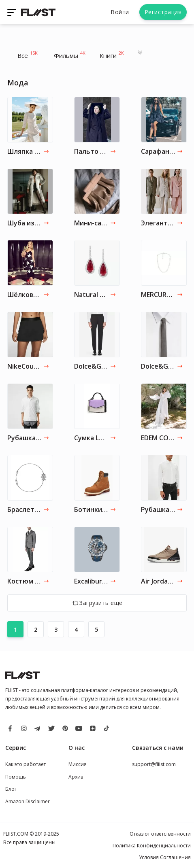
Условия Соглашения (165, 857)
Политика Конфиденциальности (152, 846)
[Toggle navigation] (13, 12)
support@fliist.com (154, 764)
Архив (76, 777)
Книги (112, 55)
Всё (28, 55)
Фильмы (70, 55)
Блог (11, 789)
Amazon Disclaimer (28, 801)
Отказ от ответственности (160, 834)
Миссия (78, 764)
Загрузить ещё (101, 603)
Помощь (16, 777)
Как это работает (26, 764)
